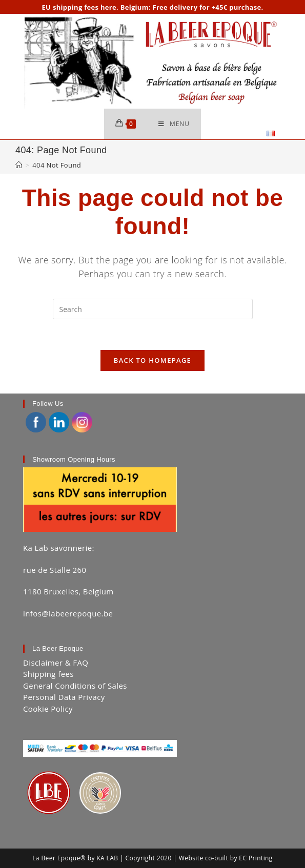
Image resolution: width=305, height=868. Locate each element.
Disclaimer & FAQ (56, 663)
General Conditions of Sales (75, 686)
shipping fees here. (86, 7)
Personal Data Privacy (64, 697)
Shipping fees (48, 674)
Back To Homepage (152, 360)
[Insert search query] (153, 309)
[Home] (19, 165)
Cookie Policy (48, 709)
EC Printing (256, 858)
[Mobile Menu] (174, 124)
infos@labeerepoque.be (68, 613)
